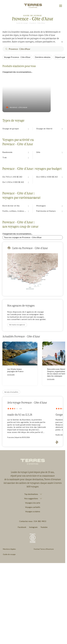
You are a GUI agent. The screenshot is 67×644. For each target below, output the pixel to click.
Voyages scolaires (33, 511)
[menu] (61, 6)
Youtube (44, 527)
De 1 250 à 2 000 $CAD (13, 182)
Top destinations (31, 494)
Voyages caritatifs (33, 507)
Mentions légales (9, 549)
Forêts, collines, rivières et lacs (15, 211)
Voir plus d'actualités (11, 392)
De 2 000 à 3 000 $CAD (47, 177)
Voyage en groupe (11, 128)
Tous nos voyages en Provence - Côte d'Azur (23, 237)
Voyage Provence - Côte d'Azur (17, 57)
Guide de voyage (22, 23)
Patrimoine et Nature (46, 211)
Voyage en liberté (44, 128)
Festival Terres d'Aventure (44, 549)
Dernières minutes (43, 57)
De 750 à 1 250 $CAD (12, 177)
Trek (5, 157)
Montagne (41, 206)
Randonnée (7, 152)
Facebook (22, 527)
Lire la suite (11, 375)
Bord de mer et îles (11, 206)
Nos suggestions (31, 498)
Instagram (33, 527)
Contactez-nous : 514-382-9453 (33, 521)
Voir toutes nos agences (17, 325)
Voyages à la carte (33, 503)
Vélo (38, 152)
